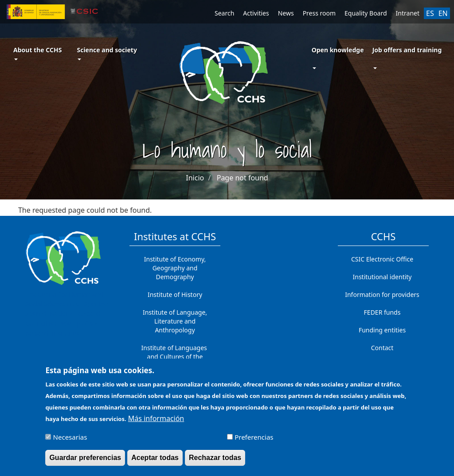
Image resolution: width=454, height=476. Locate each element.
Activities (256, 13)
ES (430, 13)
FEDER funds (382, 312)
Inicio (195, 178)
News (286, 13)
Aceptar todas (155, 462)
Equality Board (366, 13)
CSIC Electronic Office (382, 259)
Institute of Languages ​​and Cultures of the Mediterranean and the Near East (175, 361)
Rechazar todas (215, 462)
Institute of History (175, 295)
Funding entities (382, 330)
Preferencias (254, 441)
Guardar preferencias (85, 462)
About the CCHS (37, 53)
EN (443, 13)
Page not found (243, 178)
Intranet (408, 13)
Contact (382, 348)
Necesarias (70, 441)
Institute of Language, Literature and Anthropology (175, 321)
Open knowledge (338, 50)
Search (224, 13)
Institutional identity (382, 277)
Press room (319, 13)
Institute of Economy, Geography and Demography (175, 268)
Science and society (107, 53)
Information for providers (382, 295)
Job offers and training (407, 50)
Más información (156, 423)
